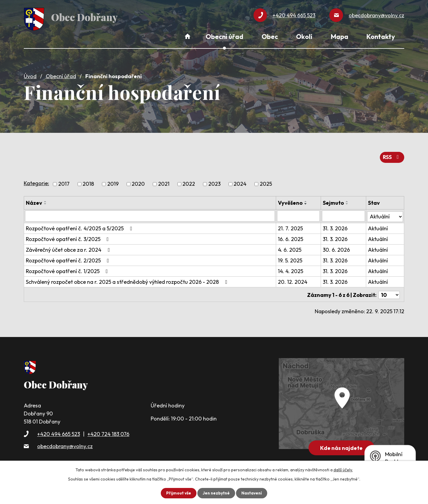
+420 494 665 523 (59, 431)
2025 (266, 183)
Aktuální (378, 227)
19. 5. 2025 (290, 259)
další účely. (343, 470)
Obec (270, 37)
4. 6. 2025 (290, 248)
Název (34, 201)
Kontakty (381, 37)
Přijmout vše (178, 493)
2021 (164, 183)
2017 (64, 183)
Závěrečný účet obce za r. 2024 (69, 248)
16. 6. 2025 (291, 237)
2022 (189, 183)
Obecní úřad (61, 75)
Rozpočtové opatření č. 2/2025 (69, 259)
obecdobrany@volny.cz (65, 443)
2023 (214, 183)
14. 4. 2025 (291, 269)
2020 (138, 183)
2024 (240, 183)
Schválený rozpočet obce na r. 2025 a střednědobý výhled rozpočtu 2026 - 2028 (128, 280)
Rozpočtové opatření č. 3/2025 (69, 237)
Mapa (340, 37)
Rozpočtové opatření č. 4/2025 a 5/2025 (80, 227)
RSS (392, 156)
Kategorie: (36, 182)
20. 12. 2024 (293, 280)
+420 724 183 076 (108, 431)
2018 (88, 183)
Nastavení (252, 493)
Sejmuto (334, 201)
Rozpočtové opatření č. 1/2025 (68, 269)
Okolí (304, 37)
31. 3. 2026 (335, 227)
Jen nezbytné (216, 493)
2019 (113, 183)
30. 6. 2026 (337, 248)
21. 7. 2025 (291, 227)
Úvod (30, 75)
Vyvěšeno (291, 201)
